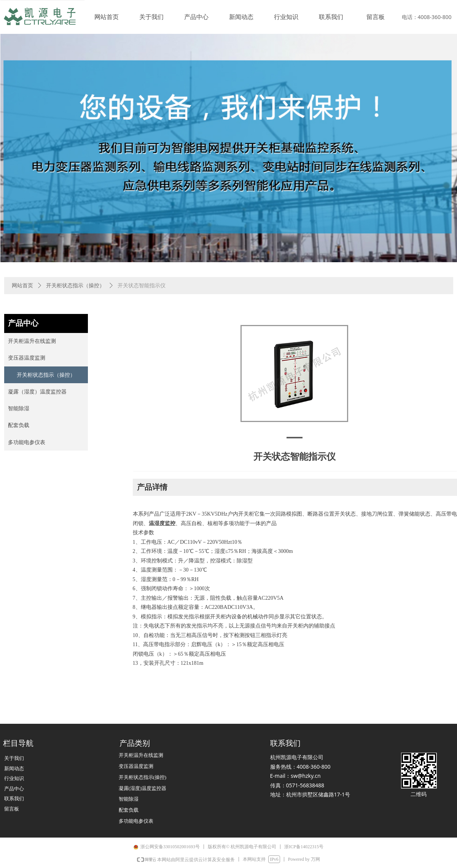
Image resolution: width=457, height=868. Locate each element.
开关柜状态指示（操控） (75, 286)
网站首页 (22, 286)
